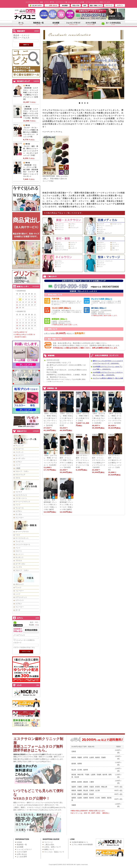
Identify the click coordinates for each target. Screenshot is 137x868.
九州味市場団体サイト (80, 842)
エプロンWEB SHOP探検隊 (82, 845)
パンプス (19, 567)
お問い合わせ (22, 854)
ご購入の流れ (49, 845)
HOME (20, 842)
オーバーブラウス (22, 532)
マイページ (49, 842)
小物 (113, 248)
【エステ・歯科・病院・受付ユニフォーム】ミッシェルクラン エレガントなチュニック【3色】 (31, 151)
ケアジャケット (21, 597)
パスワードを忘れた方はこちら (24, 647)
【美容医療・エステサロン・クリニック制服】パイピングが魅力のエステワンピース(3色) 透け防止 (31, 113)
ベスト (18, 535)
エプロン (19, 462)
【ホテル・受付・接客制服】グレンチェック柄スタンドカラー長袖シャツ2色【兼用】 (50, 505)
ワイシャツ (102, 244)
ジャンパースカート (23, 544)
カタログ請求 (22, 852)
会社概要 (20, 847)
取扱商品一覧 (22, 845)
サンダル (19, 514)
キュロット (20, 557)
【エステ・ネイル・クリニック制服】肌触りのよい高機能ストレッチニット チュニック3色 (31, 132)
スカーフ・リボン (22, 471)
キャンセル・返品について (54, 852)
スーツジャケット (22, 538)
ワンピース (20, 449)
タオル (18, 478)
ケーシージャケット (23, 501)
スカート (19, 551)
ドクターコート (21, 498)
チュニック (20, 446)
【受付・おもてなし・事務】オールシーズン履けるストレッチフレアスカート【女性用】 (115, 418)
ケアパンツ (20, 600)
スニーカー (20, 518)
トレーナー (20, 591)
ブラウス (19, 561)
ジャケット (20, 452)
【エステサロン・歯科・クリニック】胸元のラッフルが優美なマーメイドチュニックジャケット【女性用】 (115, 463)
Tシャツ (18, 587)
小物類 (18, 468)
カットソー (20, 455)
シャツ (18, 594)
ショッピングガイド (24, 849)
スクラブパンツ (21, 495)
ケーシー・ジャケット (106, 226)
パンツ (18, 465)
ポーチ (18, 610)
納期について (49, 849)
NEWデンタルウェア (105, 233)
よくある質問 (22, 857)
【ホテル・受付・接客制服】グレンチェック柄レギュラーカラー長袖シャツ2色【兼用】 (66, 505)
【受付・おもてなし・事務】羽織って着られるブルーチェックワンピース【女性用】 (99, 418)
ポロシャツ (20, 584)
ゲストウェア (20, 475)
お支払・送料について (53, 847)
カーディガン (20, 458)
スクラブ (19, 492)
